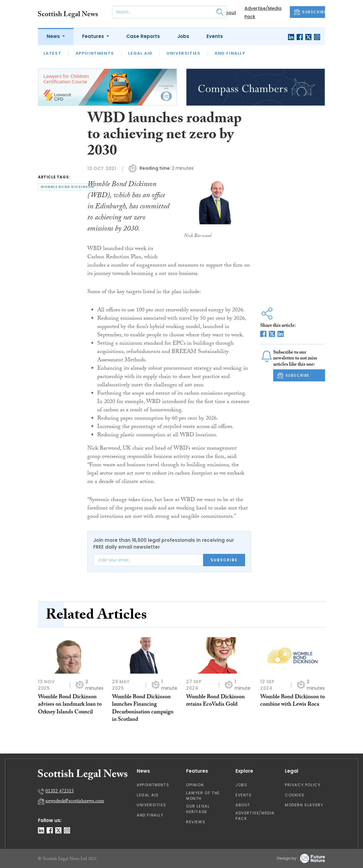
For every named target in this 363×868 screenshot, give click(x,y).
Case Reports (143, 36)
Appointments (95, 53)
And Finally (230, 53)
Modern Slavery (304, 805)
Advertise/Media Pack (255, 816)
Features (94, 36)
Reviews (196, 822)
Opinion (195, 785)
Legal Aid (140, 53)
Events (215, 36)
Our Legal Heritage (198, 809)
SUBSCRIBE (310, 12)
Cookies (295, 795)
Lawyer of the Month (203, 796)
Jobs (183, 36)
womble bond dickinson (68, 187)
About (229, 13)
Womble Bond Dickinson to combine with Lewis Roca (292, 701)
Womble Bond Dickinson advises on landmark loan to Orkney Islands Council (70, 705)
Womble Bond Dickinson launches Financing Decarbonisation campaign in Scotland (143, 709)
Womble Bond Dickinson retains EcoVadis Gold (215, 701)
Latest (53, 53)
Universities (184, 53)
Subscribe (224, 560)
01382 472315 (60, 792)
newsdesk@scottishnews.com (75, 802)
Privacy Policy (303, 785)
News (54, 36)
